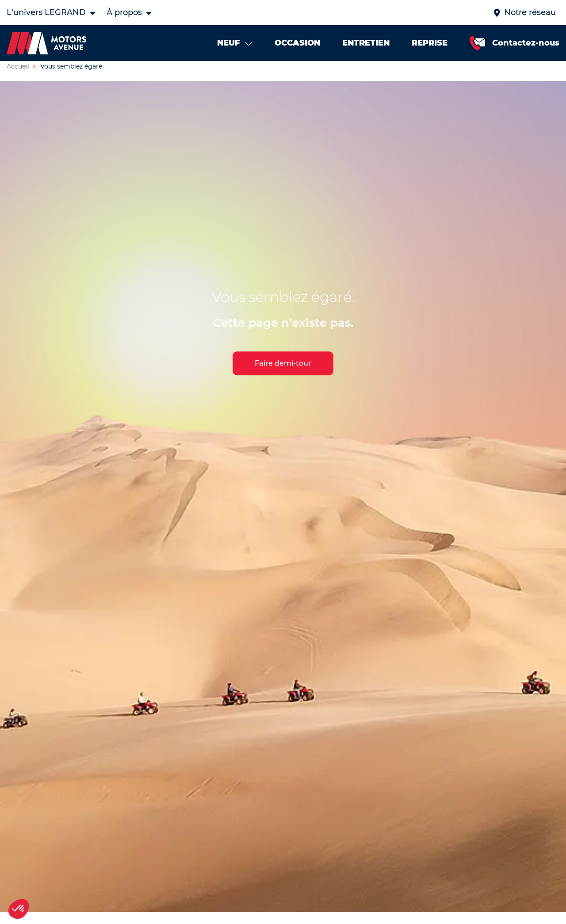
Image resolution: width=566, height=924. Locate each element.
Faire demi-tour (283, 372)
